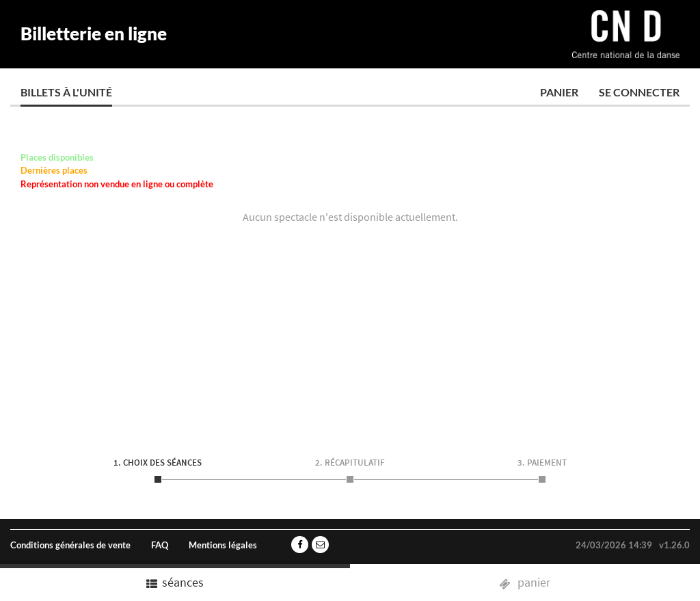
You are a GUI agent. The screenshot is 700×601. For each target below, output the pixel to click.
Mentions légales (223, 545)
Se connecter (639, 92)
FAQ (160, 545)
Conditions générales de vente (70, 545)
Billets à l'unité (66, 92)
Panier (559, 92)
